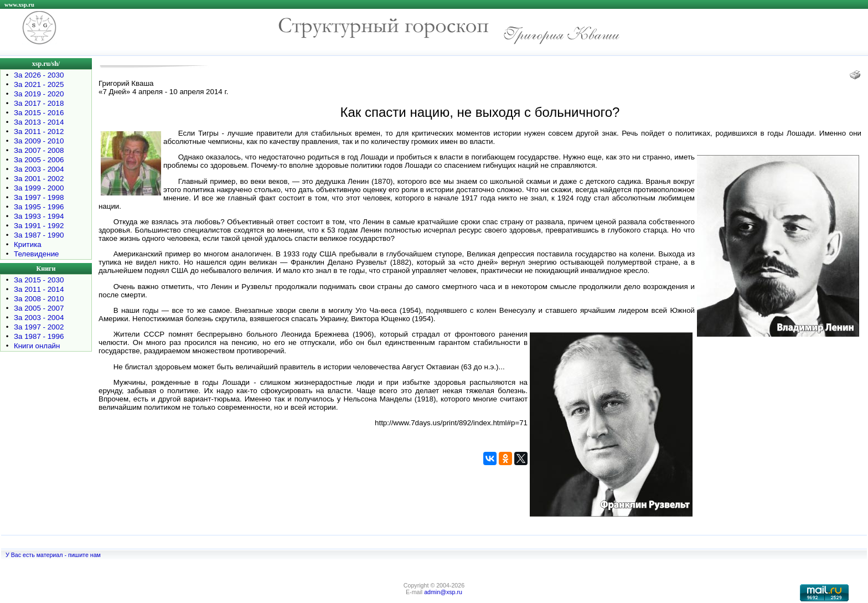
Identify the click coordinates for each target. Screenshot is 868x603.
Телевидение (37, 254)
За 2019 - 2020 (39, 94)
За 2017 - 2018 (39, 103)
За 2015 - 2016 (39, 113)
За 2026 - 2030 (39, 75)
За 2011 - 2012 (39, 132)
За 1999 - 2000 (39, 188)
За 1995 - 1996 (39, 207)
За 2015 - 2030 (39, 280)
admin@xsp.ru (443, 592)
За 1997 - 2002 (39, 327)
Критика (28, 244)
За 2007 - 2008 (39, 150)
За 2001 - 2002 (39, 179)
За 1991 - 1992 (39, 226)
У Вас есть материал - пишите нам (53, 555)
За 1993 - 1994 (39, 216)
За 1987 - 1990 (39, 235)
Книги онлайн (37, 346)
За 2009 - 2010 (39, 141)
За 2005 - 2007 (39, 308)
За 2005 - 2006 (39, 160)
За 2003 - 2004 (39, 169)
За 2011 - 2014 (39, 289)
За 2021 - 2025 (39, 84)
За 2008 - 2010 (39, 299)
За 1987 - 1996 (39, 336)
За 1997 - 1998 (39, 197)
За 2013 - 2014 (39, 122)
